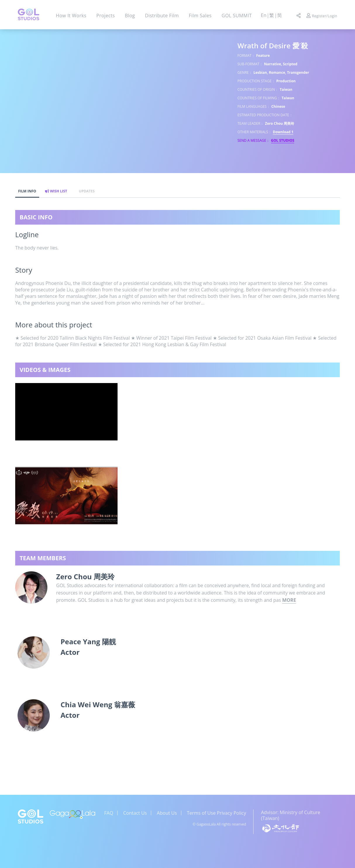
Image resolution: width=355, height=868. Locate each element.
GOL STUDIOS (283, 140)
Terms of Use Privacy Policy (216, 813)
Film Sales (200, 16)
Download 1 (283, 132)
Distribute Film (162, 16)
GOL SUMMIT (237, 16)
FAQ (109, 813)
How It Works (71, 16)
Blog (130, 16)
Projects (105, 16)
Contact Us (135, 813)
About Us (167, 813)
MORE (289, 600)
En (264, 15)
